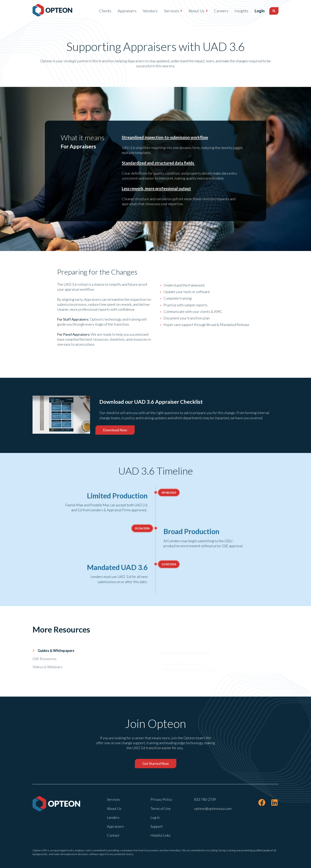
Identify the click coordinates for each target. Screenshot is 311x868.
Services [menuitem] (163, 11)
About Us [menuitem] (188, 11)
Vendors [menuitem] (142, 11)
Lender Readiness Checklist (182, 664)
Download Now (115, 430)
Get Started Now (156, 763)
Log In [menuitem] (155, 817)
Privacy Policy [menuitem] (161, 799)
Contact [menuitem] (113, 835)
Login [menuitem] (255, 11)
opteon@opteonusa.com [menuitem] (213, 808)
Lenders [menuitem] (113, 817)
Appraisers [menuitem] (118, 11)
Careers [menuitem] (212, 11)
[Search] (274, 11)
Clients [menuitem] (96, 11)
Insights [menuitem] (233, 11)
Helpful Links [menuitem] (161, 835)
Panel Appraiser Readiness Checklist (188, 670)
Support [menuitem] (157, 826)
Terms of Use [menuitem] (161, 808)
